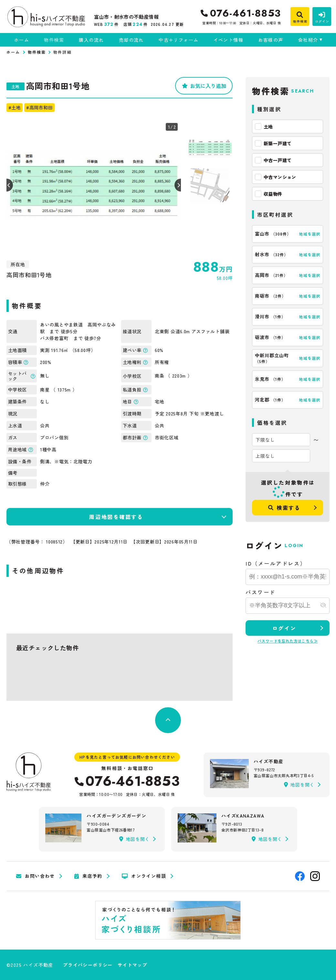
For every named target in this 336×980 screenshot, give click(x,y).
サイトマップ (132, 965)
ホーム (22, 40)
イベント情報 (228, 40)
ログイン (284, 628)
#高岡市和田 (39, 107)
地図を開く (299, 785)
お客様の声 (271, 40)
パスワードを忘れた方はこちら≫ (288, 641)
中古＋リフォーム (178, 40)
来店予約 (88, 876)
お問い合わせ (36, 876)
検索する (284, 508)
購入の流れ (91, 40)
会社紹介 (308, 40)
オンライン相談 (144, 876)
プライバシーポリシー (88, 965)
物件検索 (54, 40)
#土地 (15, 107)
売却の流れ (131, 40)
